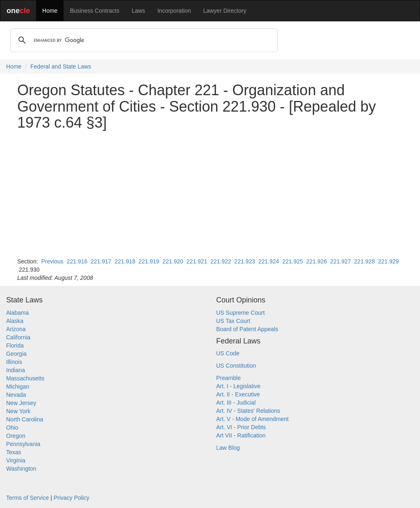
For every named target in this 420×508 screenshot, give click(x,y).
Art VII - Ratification (241, 435)
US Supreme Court (240, 313)
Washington (21, 469)
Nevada (16, 395)
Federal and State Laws (61, 66)
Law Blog (228, 448)
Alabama (17, 313)
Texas (14, 452)
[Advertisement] (210, 194)
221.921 (197, 261)
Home (50, 11)
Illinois (14, 362)
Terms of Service (27, 498)
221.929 (389, 261)
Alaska (15, 321)
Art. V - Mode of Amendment (252, 419)
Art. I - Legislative (238, 386)
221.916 (77, 261)
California (18, 337)
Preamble (228, 378)
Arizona (16, 329)
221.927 (341, 261)
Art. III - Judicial (236, 403)
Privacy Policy (72, 498)
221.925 (293, 261)
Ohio (12, 428)
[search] (143, 40)
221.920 (173, 261)
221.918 (125, 261)
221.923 (245, 261)
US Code (228, 353)
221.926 (317, 261)
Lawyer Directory (225, 11)
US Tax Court (233, 321)
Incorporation (174, 11)
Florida (15, 346)
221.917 (101, 261)
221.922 (221, 261)
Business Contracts (95, 11)
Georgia (16, 354)
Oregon (16, 436)
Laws (138, 11)
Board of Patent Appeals (247, 329)
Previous (52, 261)
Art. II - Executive (238, 394)
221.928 (364, 261)
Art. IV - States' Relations (248, 411)
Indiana (16, 370)
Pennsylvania (23, 444)
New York (18, 411)
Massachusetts (25, 378)
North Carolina (25, 419)
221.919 (149, 261)
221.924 (269, 261)
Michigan (18, 387)
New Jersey (21, 403)
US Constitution (236, 366)
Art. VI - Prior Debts (241, 427)
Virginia (16, 460)
